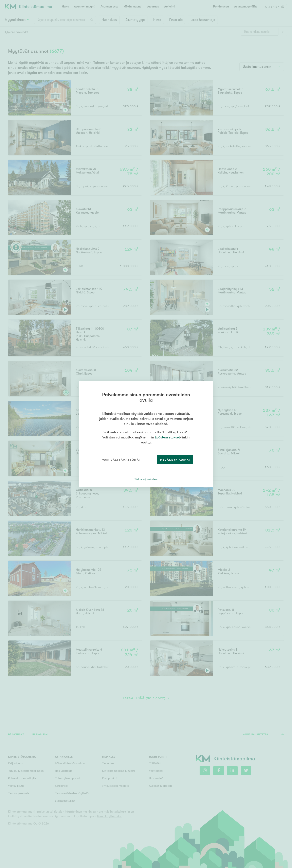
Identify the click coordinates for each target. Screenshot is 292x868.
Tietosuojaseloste (145, 479)
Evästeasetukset (167, 437)
